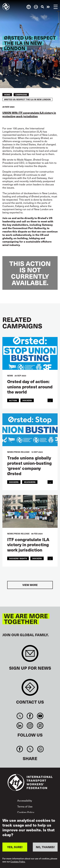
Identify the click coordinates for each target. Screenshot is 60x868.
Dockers (27, 400)
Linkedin (20, 726)
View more (30, 585)
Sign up (30, 655)
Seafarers (30, 482)
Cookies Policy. (18, 862)
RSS (40, 726)
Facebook (30, 716)
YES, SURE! (15, 847)
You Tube (40, 716)
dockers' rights (18, 558)
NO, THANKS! (45, 847)
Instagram (30, 726)
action (13, 400)
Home (7, 95)
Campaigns (21, 95)
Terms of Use (25, 806)
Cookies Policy (26, 812)
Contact (30, 689)
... (50, 400)
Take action (48, 7)
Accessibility (25, 800)
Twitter (20, 716)
